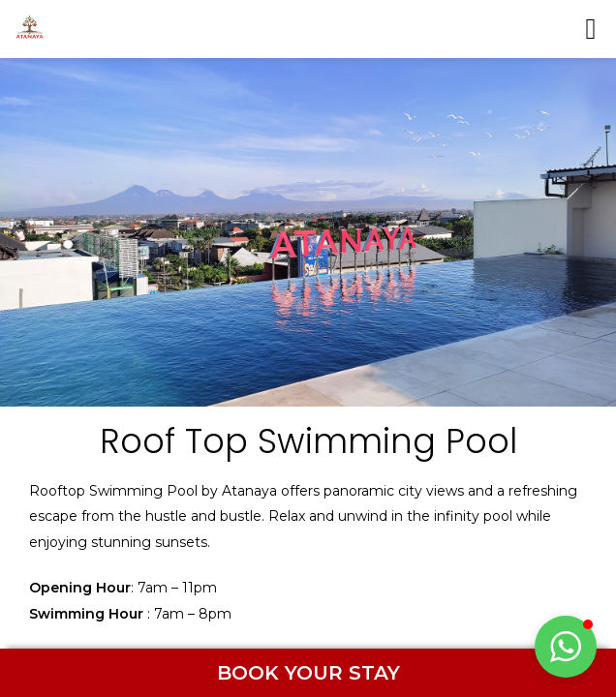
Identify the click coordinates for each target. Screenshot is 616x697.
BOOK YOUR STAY (308, 673)
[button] (566, 647)
